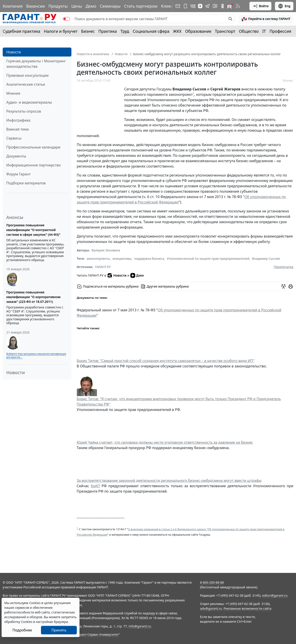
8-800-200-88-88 (212, 582)
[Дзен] (200, 6)
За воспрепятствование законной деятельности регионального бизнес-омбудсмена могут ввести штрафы (169, 480)
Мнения (13, 93)
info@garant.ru (140, 626)
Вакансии (35, 6)
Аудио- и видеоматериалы (29, 102)
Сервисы (14, 138)
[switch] (66, 19)
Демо (91, 6)
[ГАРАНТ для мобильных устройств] (185, 6)
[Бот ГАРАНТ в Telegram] (215, 6)
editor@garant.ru (275, 595)
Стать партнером (141, 6)
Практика (107, 31)
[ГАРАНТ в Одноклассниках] (223, 6)
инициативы (122, 259)
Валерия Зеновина (106, 250)
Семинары (110, 6)
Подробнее (22, 630)
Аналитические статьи (26, 84)
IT (264, 31)
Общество (249, 31)
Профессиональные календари (33, 147)
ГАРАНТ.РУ (103, 267)
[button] (266, 19)
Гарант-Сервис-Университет (98, 634)
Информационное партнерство (33, 165)
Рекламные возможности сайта (248, 608)
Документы (16, 156)
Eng (284, 6)
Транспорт (225, 31)
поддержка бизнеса (149, 259)
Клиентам (171, 6)
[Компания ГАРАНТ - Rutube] (230, 6)
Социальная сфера (151, 31)
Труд (125, 31)
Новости (14, 52)
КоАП (95, 486)
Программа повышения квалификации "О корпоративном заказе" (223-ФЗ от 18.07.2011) (33, 297)
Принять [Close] (59, 630)
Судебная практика (21, 31)
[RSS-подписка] (238, 6)
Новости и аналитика (93, 54)
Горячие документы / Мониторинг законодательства (36, 64)
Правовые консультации (27, 75)
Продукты (58, 6)
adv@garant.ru (211, 608)
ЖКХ (177, 31)
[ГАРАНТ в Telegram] (207, 6)
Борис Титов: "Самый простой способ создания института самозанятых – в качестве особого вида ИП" (166, 361)
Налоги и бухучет (61, 31)
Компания (13, 6)
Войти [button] (261, 6)
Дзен (137, 275)
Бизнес (88, 31)
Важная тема (18, 129)
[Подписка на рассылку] (178, 6)
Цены (77, 6)
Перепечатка (283, 267)
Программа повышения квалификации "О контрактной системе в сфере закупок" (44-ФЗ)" (33, 230)
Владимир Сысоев (266, 259)
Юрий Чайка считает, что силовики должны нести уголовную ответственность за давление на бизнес (165, 442)
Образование (198, 31)
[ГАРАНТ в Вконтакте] (193, 6)
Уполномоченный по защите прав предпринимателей (208, 259)
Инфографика (18, 120)
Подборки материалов (26, 183)
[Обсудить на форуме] (283, 286)
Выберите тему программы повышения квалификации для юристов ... (36, 355)
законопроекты (98, 259)
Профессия (280, 31)
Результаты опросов (24, 111)
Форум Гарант (18, 174)
